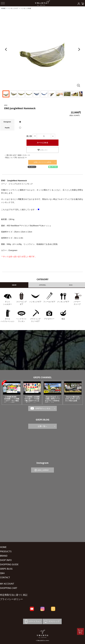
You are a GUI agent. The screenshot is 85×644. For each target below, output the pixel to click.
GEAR (14, 285)
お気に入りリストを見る (42, 162)
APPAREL (42, 285)
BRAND (4, 556)
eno (6, 105)
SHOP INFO (6, 560)
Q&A (2, 573)
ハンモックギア (13, 8)
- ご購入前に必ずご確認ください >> (17, 155)
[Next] (79, 49)
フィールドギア (49, 302)
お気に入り (43, 150)
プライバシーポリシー (11, 599)
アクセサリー (49, 319)
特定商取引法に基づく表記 (14, 595)
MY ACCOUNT (7, 584)
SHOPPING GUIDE (9, 564)
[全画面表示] (78, 85)
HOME (3, 8)
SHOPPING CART (9, 588)
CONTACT (5, 577)
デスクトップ (52, 621)
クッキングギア (63, 302)
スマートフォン (33, 621)
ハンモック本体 (26, 8)
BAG (71, 285)
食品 (63, 319)
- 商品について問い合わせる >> (15, 158)
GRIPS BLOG (43, 420)
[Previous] (6, 49)
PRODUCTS (6, 551)
